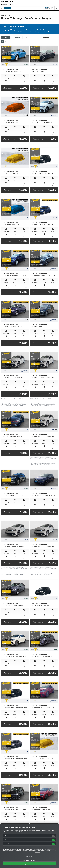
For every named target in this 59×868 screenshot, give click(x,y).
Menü (7, 8)
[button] (32, 37)
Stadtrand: (3, 401)
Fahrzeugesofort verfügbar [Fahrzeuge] (49, 8)
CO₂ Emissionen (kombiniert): (6, 399)
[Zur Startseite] (2, 8)
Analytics (7, 844)
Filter (5, 37)
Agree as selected (29, 864)
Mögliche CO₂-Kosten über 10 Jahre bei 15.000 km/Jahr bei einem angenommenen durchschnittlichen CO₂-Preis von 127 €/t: (14, 404)
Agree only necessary (30, 860)
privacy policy (38, 852)
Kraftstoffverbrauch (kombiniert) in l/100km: (8, 400)
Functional (8, 840)
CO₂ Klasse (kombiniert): (18, 399)
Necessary (8, 836)
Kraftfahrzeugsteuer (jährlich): (12, 402)
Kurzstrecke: (19, 400)
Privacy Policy (29, 856)
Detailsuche (17, 37)
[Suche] (57, 8)
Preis (7, 88)
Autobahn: (25, 401)
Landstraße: (14, 401)
